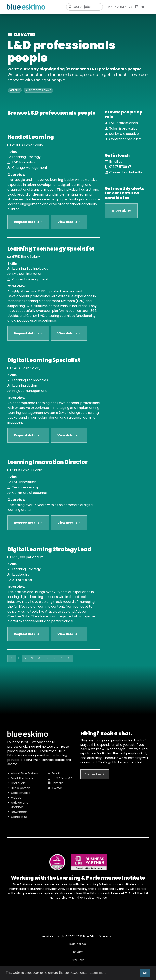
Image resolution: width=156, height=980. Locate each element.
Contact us (19, 819)
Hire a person (21, 790)
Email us (116, 162)
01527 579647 (116, 7)
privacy (78, 954)
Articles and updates (20, 807)
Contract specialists (125, 139)
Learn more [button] (98, 973)
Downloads (19, 814)
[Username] (84, 7)
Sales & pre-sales (123, 128)
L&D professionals (123, 123)
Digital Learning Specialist (44, 363)
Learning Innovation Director (47, 465)
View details (69, 224)
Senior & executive (124, 134)
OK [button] (145, 973)
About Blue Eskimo (24, 776)
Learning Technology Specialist (51, 251)
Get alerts (121, 215)
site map (78, 962)
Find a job (18, 786)
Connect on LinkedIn (126, 172)
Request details (28, 224)
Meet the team (22, 781)
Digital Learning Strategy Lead (49, 552)
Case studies (21, 795)
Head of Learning (31, 137)
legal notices (78, 946)
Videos (16, 800)
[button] (150, 7)
